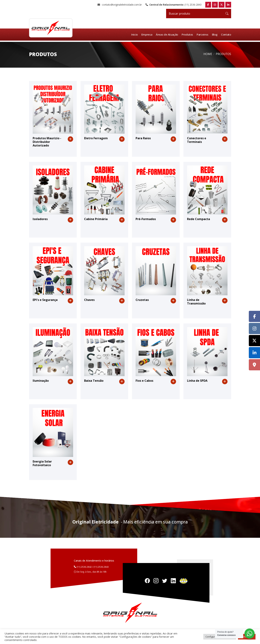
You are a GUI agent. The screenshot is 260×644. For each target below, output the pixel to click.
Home (208, 54)
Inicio (135, 35)
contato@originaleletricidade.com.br (120, 5)
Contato (226, 35)
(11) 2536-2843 (173, 5)
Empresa (148, 35)
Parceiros (203, 35)
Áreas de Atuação (168, 35)
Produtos (188, 35)
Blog (215, 35)
